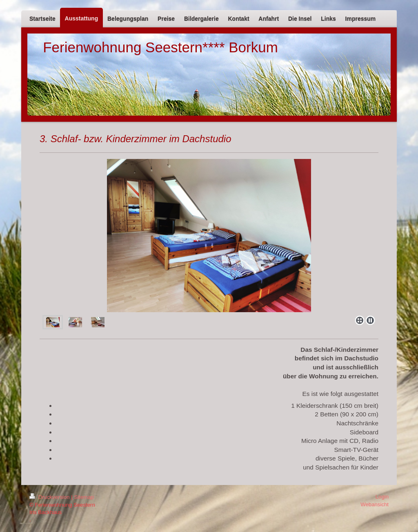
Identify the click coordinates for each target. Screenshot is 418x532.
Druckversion (50, 497)
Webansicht (375, 504)
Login (382, 497)
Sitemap (84, 497)
